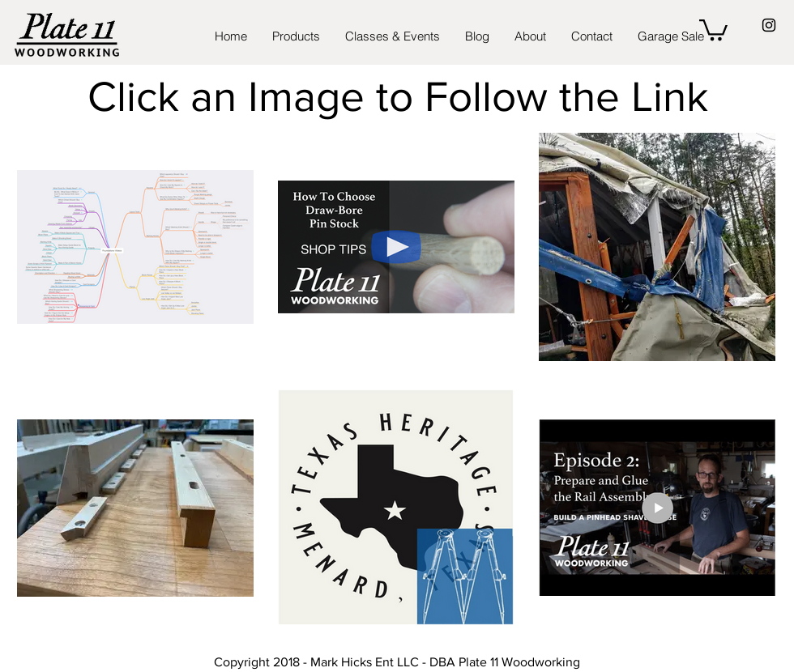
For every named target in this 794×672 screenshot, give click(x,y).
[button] (713, 29)
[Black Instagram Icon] (769, 25)
